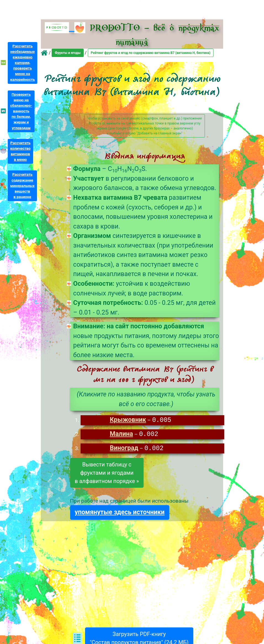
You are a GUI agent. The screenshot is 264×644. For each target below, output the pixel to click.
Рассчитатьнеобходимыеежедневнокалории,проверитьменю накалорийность (23, 63)
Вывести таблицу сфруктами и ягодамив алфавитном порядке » (107, 474)
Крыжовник (128, 420)
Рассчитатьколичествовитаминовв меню (20, 151)
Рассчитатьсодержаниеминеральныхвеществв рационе (22, 186)
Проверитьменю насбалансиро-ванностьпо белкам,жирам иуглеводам (21, 111)
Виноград (124, 449)
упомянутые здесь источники (120, 513)
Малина (122, 435)
